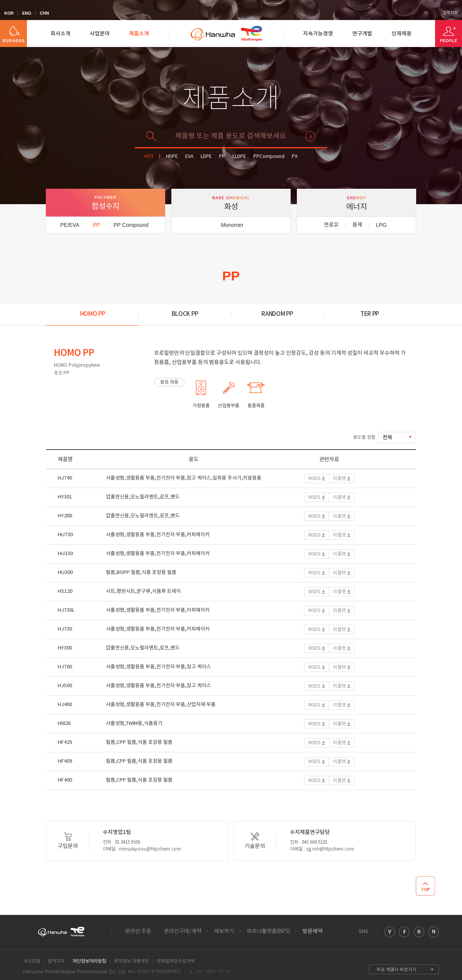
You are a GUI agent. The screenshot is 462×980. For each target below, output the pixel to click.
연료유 (331, 225)
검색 (310, 136)
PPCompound (269, 157)
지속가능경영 (318, 34)
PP (222, 157)
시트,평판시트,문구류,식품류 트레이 (143, 592)
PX (295, 157)
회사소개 (60, 34)
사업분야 (100, 34)
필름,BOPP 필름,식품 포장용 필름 (141, 573)
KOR (9, 13)
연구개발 (362, 34)
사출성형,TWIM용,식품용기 (134, 724)
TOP (425, 886)
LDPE (206, 157)
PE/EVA (70, 225)
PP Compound (131, 225)
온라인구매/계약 (183, 931)
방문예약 (313, 931)
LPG (381, 225)
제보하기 (224, 931)
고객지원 (450, 13)
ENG (27, 13)
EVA (189, 157)
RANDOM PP (277, 314)
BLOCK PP (185, 314)
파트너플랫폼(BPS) (268, 931)
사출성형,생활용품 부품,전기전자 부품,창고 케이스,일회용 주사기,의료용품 (184, 478)
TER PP (370, 314)
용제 (357, 225)
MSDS (314, 479)
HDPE (172, 157)
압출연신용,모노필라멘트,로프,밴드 (143, 497)
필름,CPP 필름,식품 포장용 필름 (139, 743)
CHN (44, 13)
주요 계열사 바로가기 (396, 970)
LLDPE (239, 157)
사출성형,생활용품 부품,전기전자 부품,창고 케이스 (158, 667)
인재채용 (402, 34)
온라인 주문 (138, 931)
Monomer (232, 225)
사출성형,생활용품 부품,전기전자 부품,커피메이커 (158, 535)
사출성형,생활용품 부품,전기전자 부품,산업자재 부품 (161, 705)
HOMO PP (93, 314)
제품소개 (139, 34)
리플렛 (339, 479)
